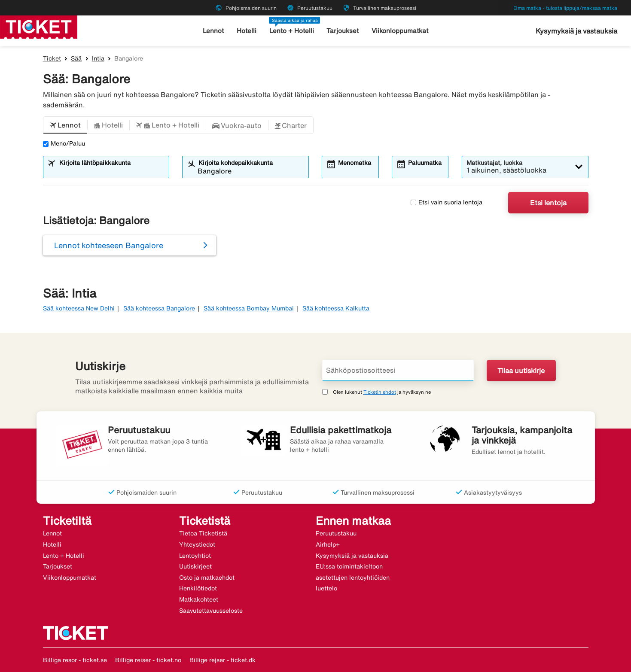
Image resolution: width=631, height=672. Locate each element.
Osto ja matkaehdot (207, 578)
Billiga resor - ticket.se (75, 660)
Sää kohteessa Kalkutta (336, 308)
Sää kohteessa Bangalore (159, 308)
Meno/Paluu (64, 143)
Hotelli (247, 31)
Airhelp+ (328, 544)
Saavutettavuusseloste (211, 611)
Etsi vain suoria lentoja (447, 202)
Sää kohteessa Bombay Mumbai (249, 308)
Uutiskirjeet (195, 566)
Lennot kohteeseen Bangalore (109, 245)
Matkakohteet (199, 599)
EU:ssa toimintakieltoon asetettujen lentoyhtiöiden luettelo (353, 577)
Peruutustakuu (336, 533)
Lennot (213, 31)
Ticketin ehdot (380, 392)
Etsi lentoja (548, 203)
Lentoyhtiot (195, 556)
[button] (65, 125)
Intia (98, 58)
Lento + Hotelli (292, 31)
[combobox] (111, 171)
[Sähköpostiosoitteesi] (398, 371)
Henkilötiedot (198, 588)
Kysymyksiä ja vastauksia (576, 31)
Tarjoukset (343, 31)
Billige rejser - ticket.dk (223, 660)
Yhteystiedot (197, 544)
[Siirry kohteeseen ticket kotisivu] (39, 26)
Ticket (52, 58)
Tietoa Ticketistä (203, 533)
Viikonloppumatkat (400, 31)
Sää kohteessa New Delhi (79, 308)
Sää (76, 58)
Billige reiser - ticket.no (148, 660)
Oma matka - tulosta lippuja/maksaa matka (565, 8)
